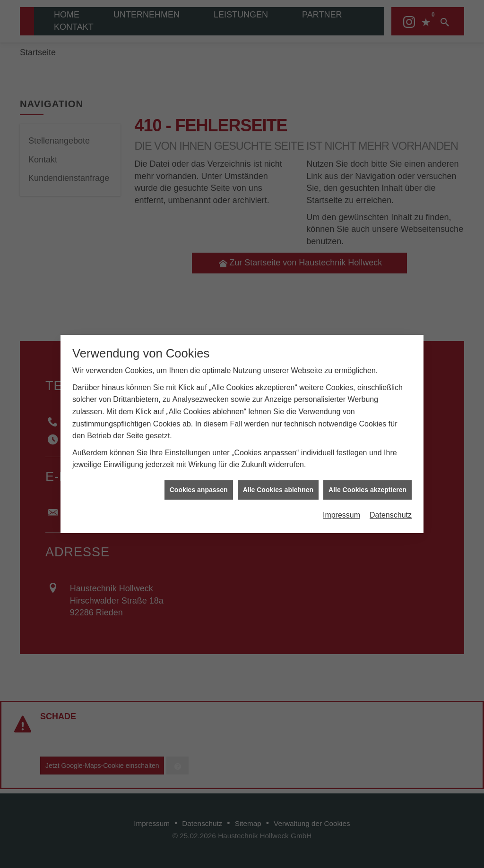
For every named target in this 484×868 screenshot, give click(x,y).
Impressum (341, 500)
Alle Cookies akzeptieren (367, 475)
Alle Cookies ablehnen (278, 475)
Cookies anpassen (199, 475)
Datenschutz (391, 500)
